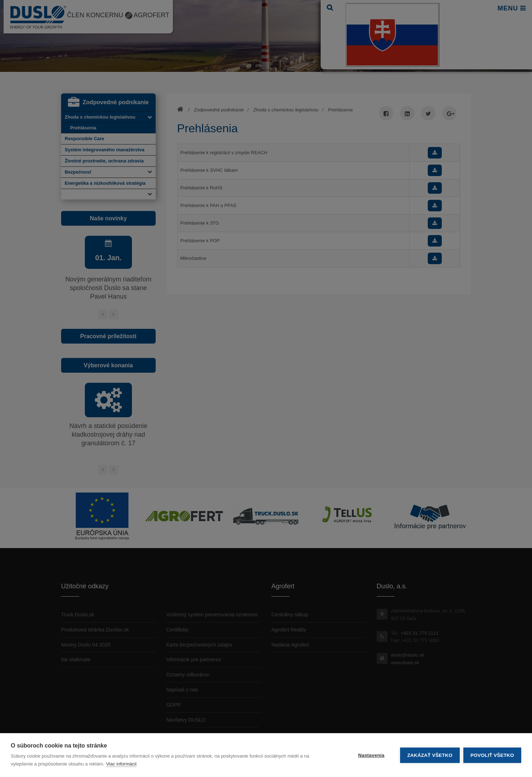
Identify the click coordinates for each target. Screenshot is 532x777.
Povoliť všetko (492, 755)
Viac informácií (121, 764)
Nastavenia (371, 755)
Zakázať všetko (430, 755)
